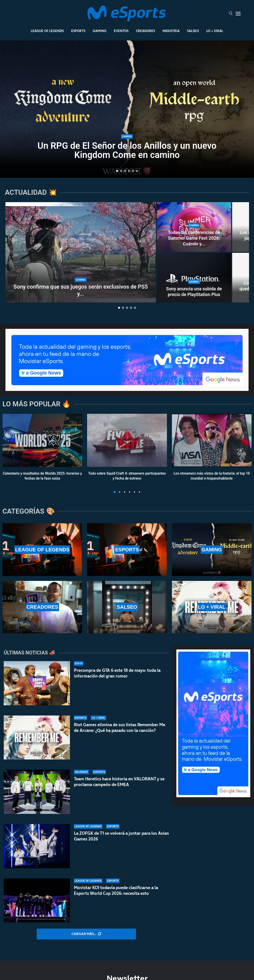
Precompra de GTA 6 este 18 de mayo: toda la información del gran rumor (117, 673)
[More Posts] (86, 934)
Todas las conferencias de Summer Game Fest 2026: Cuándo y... (194, 238)
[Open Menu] (238, 14)
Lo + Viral (215, 31)
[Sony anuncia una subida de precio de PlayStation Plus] (194, 278)
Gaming (100, 31)
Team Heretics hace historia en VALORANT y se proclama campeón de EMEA (119, 782)
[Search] (231, 14)
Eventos (121, 31)
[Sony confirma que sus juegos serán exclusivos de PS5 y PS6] (81, 252)
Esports (78, 31)
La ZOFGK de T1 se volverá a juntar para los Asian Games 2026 (121, 839)
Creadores (145, 31)
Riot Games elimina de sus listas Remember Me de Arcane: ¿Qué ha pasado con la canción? (120, 728)
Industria (171, 31)
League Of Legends (47, 31)
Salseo (193, 31)
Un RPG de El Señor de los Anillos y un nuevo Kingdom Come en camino (127, 150)
